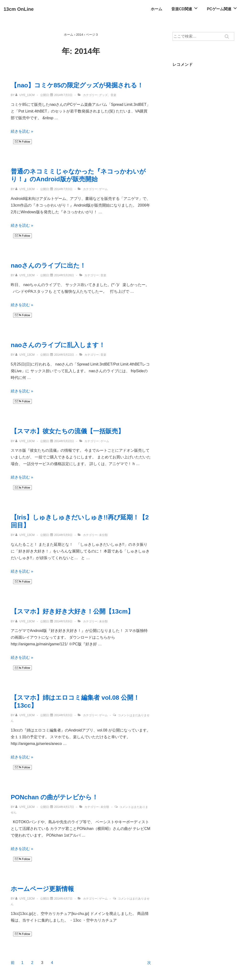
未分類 (103, 535)
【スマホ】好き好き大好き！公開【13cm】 (72, 611)
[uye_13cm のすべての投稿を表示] (25, 95)
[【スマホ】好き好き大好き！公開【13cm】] (63, 621)
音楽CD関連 (186, 8)
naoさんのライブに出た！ (48, 265)
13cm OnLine (19, 9)
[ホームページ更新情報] (63, 899)
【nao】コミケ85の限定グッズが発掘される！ (77, 85)
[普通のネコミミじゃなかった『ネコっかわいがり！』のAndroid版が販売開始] (63, 189)
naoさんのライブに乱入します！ (58, 345)
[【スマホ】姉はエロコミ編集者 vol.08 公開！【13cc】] (63, 715)
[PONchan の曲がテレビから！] (64, 807)
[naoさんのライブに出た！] (64, 275)
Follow (22, 142)
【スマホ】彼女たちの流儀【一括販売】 (67, 431)
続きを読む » (22, 131)
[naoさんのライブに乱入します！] (64, 355)
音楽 (113, 95)
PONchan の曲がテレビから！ (54, 797)
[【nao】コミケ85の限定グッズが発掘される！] (63, 95)
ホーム (156, 9)
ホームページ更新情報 (42, 889)
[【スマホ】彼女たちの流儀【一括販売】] (64, 441)
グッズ (103, 95)
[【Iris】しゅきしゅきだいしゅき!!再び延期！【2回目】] (63, 535)
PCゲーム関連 (223, 8)
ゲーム (103, 189)
